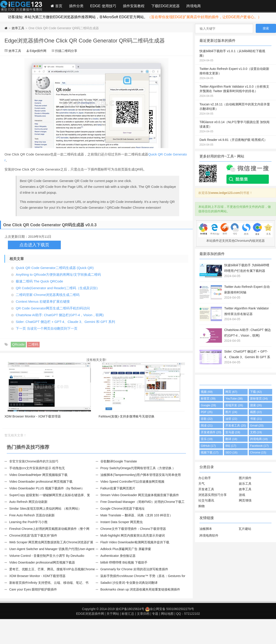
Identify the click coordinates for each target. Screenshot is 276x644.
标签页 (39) (208, 399)
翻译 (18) (231, 439)
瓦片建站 (245, 529)
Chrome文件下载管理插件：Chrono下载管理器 (133, 529)
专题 (155, 614)
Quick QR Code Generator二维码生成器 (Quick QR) (55, 268)
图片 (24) (231, 412)
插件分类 (76, 6)
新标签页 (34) (259, 399)
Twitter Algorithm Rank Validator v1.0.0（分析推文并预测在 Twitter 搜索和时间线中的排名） (235, 91)
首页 (57, 6)
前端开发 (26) (234, 405)
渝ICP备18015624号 (130, 609)
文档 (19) (256, 432)
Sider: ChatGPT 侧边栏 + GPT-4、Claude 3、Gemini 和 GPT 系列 (65, 322)
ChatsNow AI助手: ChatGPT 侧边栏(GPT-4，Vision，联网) (60, 315)
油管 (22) (231, 419)
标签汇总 (128, 614)
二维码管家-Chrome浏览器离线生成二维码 (48, 295)
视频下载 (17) (210, 452)
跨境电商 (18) (259, 439)
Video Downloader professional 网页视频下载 (41, 482)
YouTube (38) (234, 399)
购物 (201, 506)
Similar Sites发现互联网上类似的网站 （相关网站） (45, 509)
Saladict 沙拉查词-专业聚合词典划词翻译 (129, 583)
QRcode (18, 344)
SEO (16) (231, 452)
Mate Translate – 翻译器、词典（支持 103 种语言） (137, 515)
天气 (201, 484)
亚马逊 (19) (233, 432)
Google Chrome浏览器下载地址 (123, 509)
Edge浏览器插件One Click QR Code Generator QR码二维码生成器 (85, 41)
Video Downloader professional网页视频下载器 (42, 562)
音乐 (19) (207, 439)
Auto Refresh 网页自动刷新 (28, 502)
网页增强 (245, 500)
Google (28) (208, 405)
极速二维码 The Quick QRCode (39, 281)
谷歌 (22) (207, 419)
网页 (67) (231, 392)
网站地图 (167, 614)
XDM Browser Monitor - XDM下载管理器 (37, 576)
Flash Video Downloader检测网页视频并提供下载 (135, 542)
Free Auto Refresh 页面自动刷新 (32, 515)
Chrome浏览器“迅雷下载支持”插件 (33, 535)
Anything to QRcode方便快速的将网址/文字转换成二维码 (58, 274)
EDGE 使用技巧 (103, 6)
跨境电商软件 (209, 535)
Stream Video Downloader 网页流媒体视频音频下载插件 (140, 495)
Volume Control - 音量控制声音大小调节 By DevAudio (47, 556)
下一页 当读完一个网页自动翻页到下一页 (47, 328)
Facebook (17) (259, 446)
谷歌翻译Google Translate (119, 461)
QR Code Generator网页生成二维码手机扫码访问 (53, 308)
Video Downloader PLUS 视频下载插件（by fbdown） (47, 488)
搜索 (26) (256, 405)
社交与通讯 (206, 500)
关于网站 (113, 614)
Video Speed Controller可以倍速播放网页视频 (132, 482)
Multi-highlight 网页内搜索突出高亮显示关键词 (133, 535)
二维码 (33, 344)
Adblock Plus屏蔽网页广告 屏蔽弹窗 (126, 549)
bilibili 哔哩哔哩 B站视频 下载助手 (124, 562)
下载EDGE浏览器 (165, 6)
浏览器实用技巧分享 (213, 495)
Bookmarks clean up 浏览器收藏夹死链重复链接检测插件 (140, 589)
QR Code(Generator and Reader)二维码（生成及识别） (58, 288)
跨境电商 (194, 6)
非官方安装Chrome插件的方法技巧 (34, 461)
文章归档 (143, 614)
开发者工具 (206, 489)
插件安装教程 (134, 6)
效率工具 (18, 28)
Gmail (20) (257, 425)
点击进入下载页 (34, 245)
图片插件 (245, 478)
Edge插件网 (21, 7)
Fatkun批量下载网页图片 (118, 488)
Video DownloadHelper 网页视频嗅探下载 (38, 475)
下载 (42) (256, 392)
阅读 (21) (207, 425)
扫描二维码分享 (66, 51)
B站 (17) (231, 446)
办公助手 (205, 478)
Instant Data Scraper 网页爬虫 (122, 522)
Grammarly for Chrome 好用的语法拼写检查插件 (134, 569)
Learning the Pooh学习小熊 (28, 522)
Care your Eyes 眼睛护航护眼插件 (33, 589)
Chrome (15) (258, 452)
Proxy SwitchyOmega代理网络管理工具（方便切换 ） (138, 468)
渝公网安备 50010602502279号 (170, 609)
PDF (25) (207, 412)
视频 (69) (207, 392)
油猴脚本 (206, 529)
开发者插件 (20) (211, 432)
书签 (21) (256, 419)
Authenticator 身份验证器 (118, 556)
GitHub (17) (208, 446)
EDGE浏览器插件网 (90, 614)
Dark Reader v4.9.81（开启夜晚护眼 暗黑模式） (235, 142)
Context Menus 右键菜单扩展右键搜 (43, 301)
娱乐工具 (245, 484)
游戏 (242, 495)
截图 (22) (256, 412)
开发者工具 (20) (236, 425)
